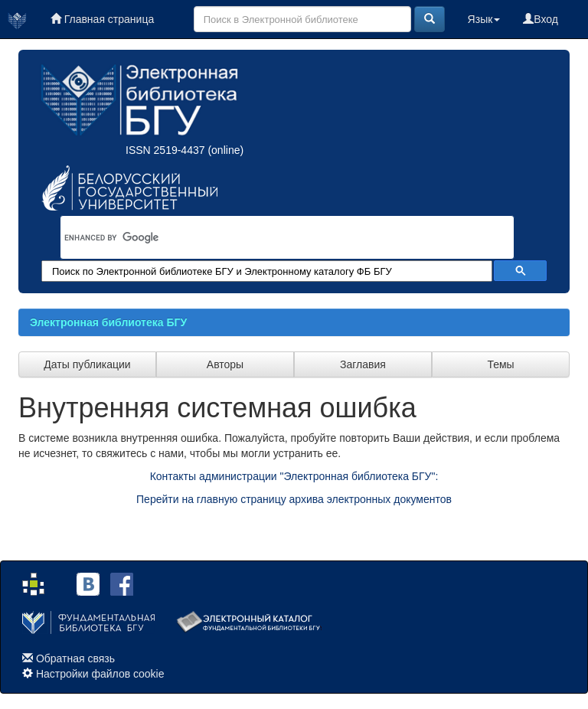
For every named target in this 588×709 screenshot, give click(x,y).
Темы (500, 364)
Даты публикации (87, 364)
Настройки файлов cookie (100, 674)
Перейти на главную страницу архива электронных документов (294, 499)
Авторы (225, 364)
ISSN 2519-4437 (165, 150)
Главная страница (102, 19)
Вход (541, 19)
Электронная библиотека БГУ (108, 322)
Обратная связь (75, 658)
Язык (484, 19)
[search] (267, 237)
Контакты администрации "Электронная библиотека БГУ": (294, 476)
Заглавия (363, 364)
